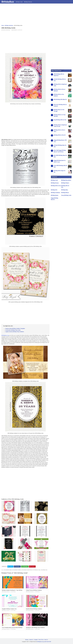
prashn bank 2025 (48, 642)
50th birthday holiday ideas (27, 570)
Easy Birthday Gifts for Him (60, 120)
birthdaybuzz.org (5, 335)
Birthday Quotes (55, 195)
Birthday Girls (54, 190)
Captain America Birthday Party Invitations (15, 332)
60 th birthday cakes (36, 570)
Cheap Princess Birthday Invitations (34, 590)
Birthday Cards (19, 2)
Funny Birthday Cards (66, 195)
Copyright (36, 640)
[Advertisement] (36, 15)
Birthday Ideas (65, 190)
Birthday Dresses (28, 2)
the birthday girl (44, 570)
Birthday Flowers (65, 183)
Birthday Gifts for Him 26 (60, 135)
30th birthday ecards (8, 570)
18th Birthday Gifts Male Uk (60, 99)
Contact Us (31, 640)
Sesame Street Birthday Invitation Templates (15, 329)
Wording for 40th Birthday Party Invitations (35, 628)
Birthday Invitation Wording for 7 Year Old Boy (12, 590)
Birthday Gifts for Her (56, 186)
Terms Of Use (41, 640)
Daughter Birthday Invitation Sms (9, 609)
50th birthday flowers (17, 570)
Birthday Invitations (6, 30)
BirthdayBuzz (8, 2)
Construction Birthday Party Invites (13, 330)
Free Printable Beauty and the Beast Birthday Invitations (14, 628)
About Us (46, 640)
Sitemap (27, 640)
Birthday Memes (65, 193)
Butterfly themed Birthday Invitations (34, 609)
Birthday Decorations (66, 180)
